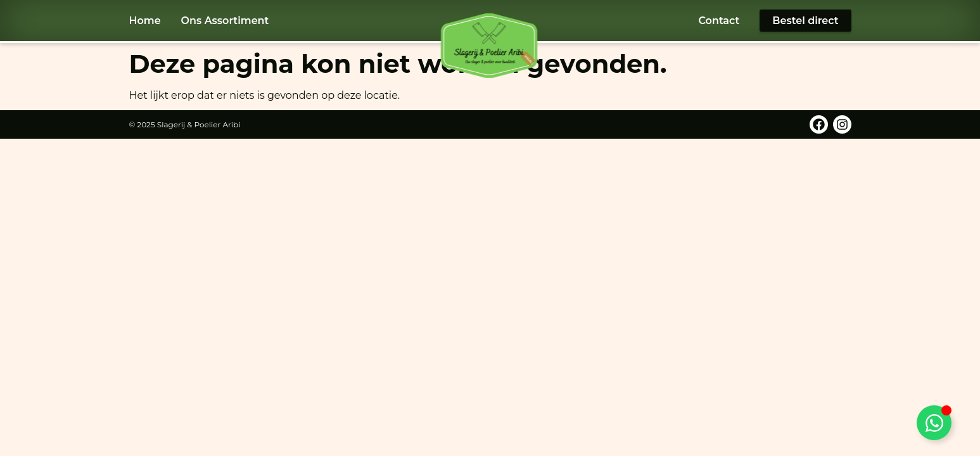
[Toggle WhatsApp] (934, 423)
